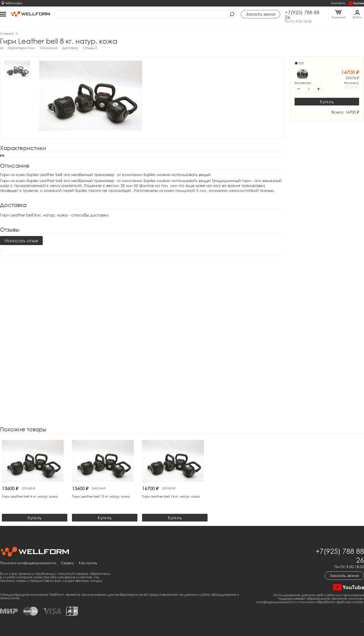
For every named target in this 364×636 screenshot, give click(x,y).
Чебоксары (14, 3)
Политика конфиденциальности (28, 563)
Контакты (338, 3)
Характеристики (21, 48)
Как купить (88, 563)
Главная (7, 34)
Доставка (70, 48)
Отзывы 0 (90, 48)
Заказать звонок (344, 576)
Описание (49, 48)
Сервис (68, 563)
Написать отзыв (21, 241)
